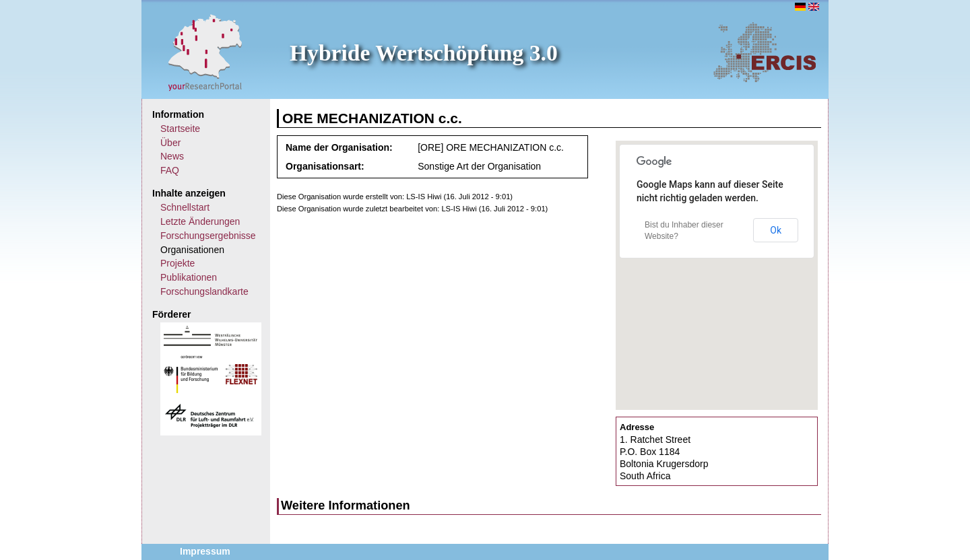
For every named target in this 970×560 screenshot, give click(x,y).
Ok (776, 230)
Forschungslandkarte (204, 291)
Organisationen (192, 250)
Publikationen (189, 277)
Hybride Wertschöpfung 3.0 (424, 53)
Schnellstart (185, 207)
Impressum (205, 551)
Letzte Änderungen (200, 221)
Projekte (177, 263)
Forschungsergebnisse (208, 236)
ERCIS (765, 52)
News (172, 156)
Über (170, 143)
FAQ (170, 170)
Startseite (180, 129)
